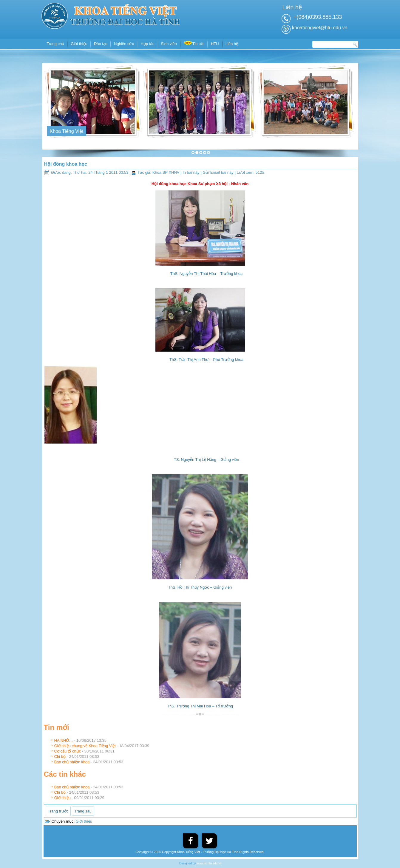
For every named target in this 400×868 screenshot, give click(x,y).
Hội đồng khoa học (66, 164)
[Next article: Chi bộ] (83, 811)
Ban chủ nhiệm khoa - (89, 762)
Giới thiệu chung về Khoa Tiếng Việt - (102, 746)
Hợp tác (148, 44)
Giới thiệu (79, 44)
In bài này (191, 172)
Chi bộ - (77, 757)
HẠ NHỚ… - (81, 740)
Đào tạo (101, 44)
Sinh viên (169, 44)
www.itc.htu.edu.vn (209, 863)
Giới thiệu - (79, 798)
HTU (215, 44)
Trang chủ (56, 44)
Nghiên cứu (124, 44)
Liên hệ (232, 44)
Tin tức (194, 43)
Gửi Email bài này (218, 172)
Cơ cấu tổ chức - (85, 751)
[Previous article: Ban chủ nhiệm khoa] (58, 811)
